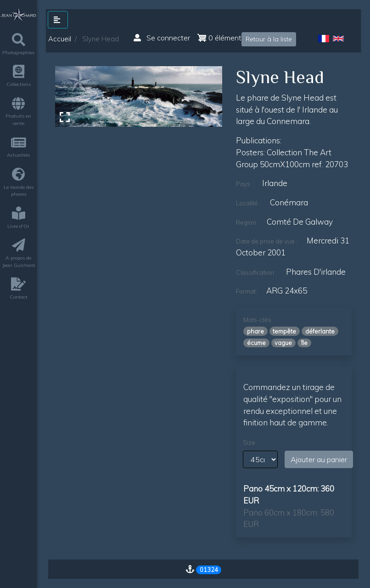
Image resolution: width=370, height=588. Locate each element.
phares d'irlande (316, 272)
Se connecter (162, 38)
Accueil (60, 39)
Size (249, 442)
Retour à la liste (269, 39)
